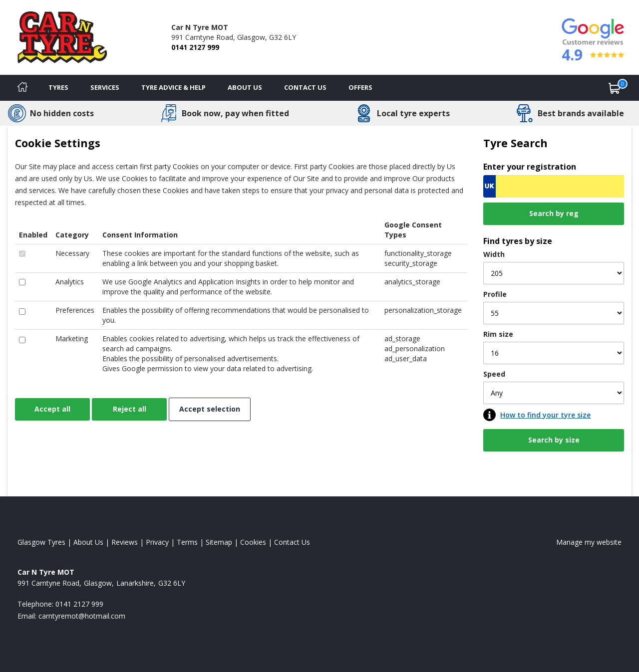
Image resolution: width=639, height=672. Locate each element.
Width (494, 254)
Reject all (130, 409)
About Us (245, 87)
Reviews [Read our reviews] (125, 542)
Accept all (52, 409)
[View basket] (615, 88)
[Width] (554, 273)
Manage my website (589, 542)
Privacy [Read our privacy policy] (157, 542)
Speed (494, 374)
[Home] (22, 88)
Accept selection (210, 409)
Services (105, 87)
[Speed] (554, 393)
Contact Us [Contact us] (305, 87)
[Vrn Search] (554, 186)
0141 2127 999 (195, 47)
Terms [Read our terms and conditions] (187, 542)
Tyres (58, 87)
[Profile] (554, 313)
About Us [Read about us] (88, 542)
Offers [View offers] (360, 87)
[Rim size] (554, 353)
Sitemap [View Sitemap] (219, 542)
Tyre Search (515, 143)
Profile (495, 294)
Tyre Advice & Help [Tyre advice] (173, 87)
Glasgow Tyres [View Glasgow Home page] (41, 542)
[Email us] (82, 616)
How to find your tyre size (545, 415)
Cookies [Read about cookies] (253, 542)
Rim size (498, 334)
